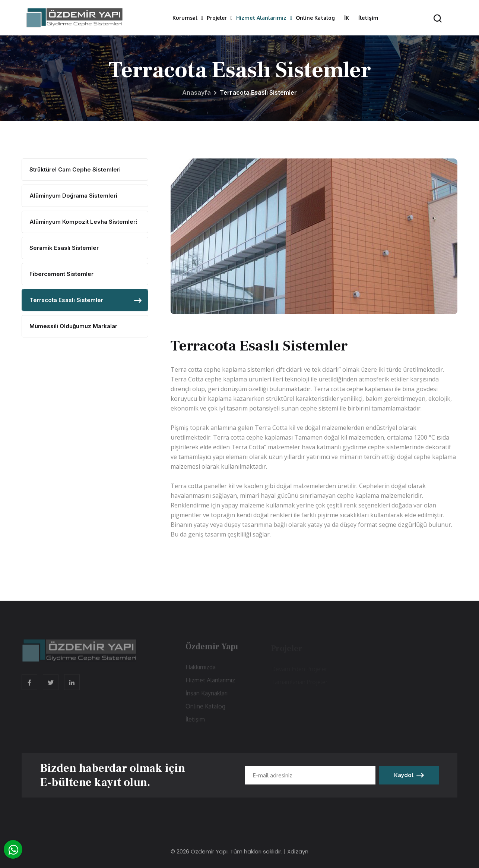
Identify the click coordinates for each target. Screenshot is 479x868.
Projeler (217, 18)
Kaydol (409, 775)
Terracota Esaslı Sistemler (66, 300)
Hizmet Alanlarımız (261, 18)
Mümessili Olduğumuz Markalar (73, 326)
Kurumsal (185, 18)
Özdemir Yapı (209, 851)
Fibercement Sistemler (61, 274)
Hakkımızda (201, 669)
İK (347, 18)
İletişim (368, 18)
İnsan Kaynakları (207, 695)
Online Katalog (315, 18)
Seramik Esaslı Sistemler (64, 248)
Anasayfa (196, 92)
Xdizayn (298, 851)
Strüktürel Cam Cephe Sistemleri (75, 169)
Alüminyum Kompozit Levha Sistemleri (83, 222)
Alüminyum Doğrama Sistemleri (73, 196)
